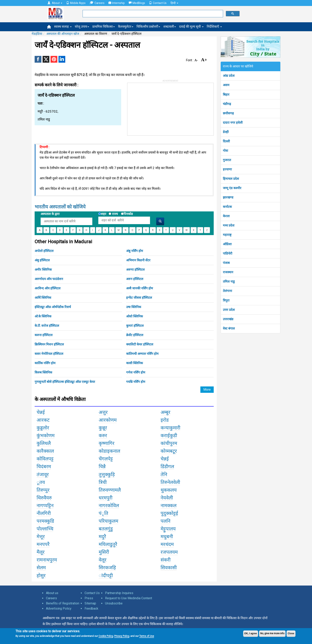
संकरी (166, 560)
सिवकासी (169, 568)
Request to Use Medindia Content (129, 598)
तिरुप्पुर (43, 490)
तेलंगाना (227, 291)
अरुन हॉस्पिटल (135, 279)
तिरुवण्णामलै (110, 490)
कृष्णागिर (107, 443)
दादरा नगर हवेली (233, 123)
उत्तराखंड (228, 319)
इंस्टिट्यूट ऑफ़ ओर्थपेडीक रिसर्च (53, 307)
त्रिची (103, 482)
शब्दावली (170, 27)
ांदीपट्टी (106, 576)
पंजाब (226, 263)
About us (52, 593)
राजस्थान (228, 272)
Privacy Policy (122, 636)
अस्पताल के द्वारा (50, 214)
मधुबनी (167, 537)
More (207, 390)
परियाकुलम (108, 521)
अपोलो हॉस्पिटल (44, 251)
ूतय (41, 482)
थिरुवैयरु (44, 498)
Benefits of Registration (63, 603)
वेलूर (103, 560)
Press (89, 598)
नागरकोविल (109, 506)
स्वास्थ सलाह (63, 27)
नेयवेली (167, 498)
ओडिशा (227, 244)
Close (291, 633)
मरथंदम (167, 544)
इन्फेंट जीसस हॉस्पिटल (139, 298)
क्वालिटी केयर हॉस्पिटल (140, 344)
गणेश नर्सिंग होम (136, 372)
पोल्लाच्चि (45, 529)
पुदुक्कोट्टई (169, 513)
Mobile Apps (76, 3)
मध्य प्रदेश (229, 225)
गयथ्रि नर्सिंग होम (136, 382)
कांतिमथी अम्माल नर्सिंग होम (142, 354)
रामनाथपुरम (47, 560)
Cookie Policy (106, 636)
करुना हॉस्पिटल (44, 335)
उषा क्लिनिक (134, 307)
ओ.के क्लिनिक (43, 316)
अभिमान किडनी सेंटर (138, 260)
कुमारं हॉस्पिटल (135, 326)
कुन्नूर (103, 428)
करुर (103, 436)
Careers (97, 3)
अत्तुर (103, 412)
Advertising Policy (59, 608)
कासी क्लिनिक (135, 363)
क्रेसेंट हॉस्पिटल (135, 335)
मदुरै (102, 537)
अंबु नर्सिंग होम (135, 251)
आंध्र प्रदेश (229, 76)
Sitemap (90, 603)
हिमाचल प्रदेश (231, 179)
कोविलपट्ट (45, 459)
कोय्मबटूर (169, 451)
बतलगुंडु (106, 529)
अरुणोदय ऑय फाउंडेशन (49, 279)
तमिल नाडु (229, 282)
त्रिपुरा (226, 300)
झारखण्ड (228, 197)
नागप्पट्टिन (45, 506)
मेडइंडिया (37, 34)
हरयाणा (227, 169)
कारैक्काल (45, 451)
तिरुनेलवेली (170, 482)
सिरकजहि (107, 568)
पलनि (165, 521)
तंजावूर (43, 475)
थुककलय (169, 490)
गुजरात (227, 160)
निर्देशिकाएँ (214, 27)
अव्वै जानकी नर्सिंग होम (140, 288)
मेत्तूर (41, 537)
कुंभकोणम (46, 436)
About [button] (55, 3)
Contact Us (158, 3)
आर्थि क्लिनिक (43, 298)
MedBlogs (137, 3)
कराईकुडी (169, 436)
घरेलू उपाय (82, 27)
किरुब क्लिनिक (43, 372)
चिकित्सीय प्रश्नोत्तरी (148, 27)
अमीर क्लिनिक (43, 270)
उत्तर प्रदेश (229, 310)
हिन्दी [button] (174, 3)
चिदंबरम (44, 467)
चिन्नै (102, 467)
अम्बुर (165, 412)
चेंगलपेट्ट (106, 459)
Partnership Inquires (119, 593)
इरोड (165, 420)
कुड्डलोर (43, 428)
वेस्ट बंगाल (229, 328)
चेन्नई (41, 412)
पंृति (103, 513)
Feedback (91, 608)
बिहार (226, 95)
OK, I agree (251, 633)
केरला (226, 216)
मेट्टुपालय (168, 529)
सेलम (41, 568)
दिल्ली (226, 141)
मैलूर (41, 552)
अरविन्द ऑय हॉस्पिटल (48, 288)
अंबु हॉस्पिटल (42, 260)
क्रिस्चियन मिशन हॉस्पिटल (49, 344)
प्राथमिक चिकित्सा (104, 27)
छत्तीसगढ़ (228, 113)
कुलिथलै (44, 443)
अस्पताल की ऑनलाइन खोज (63, 34)
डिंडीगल (167, 467)
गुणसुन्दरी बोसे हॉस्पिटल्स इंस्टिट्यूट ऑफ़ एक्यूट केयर (65, 382)
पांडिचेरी (228, 253)
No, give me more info (272, 633)
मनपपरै (43, 544)
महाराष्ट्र (227, 235)
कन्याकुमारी (170, 428)
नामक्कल (169, 506)
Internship (117, 3)
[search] (152, 14)
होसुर (41, 576)
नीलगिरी (44, 513)
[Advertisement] (157, 108)
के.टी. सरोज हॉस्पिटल (47, 326)
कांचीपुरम (169, 443)
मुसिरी (104, 552)
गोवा (225, 151)
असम (226, 85)
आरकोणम (108, 420)
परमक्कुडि (45, 521)
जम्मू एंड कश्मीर (232, 188)
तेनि (164, 475)
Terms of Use (147, 636)
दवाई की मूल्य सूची (191, 27)
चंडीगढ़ (227, 104)
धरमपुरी (106, 498)
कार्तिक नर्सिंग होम (45, 363)
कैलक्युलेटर (126, 27)
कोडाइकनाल (109, 451)
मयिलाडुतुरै (108, 544)
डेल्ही (226, 132)
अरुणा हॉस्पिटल (135, 270)
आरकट (43, 420)
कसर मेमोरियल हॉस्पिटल (49, 354)
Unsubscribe (114, 603)
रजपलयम (169, 552)
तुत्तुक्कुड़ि (107, 475)
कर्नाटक (227, 207)
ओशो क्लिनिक (135, 316)
